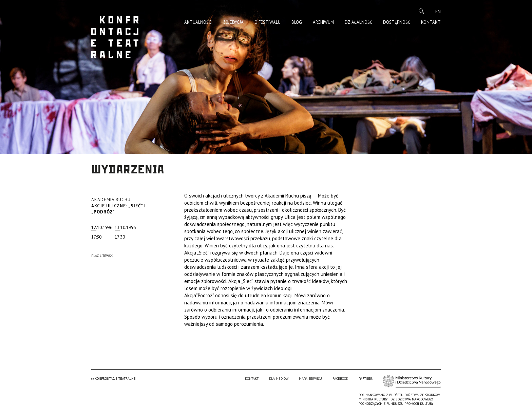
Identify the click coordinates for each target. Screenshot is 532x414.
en (438, 12)
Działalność (358, 22)
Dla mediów (279, 379)
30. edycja (233, 22)
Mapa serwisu (310, 379)
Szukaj (421, 11)
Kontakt (431, 22)
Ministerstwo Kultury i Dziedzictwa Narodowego (412, 381)
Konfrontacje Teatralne (115, 37)
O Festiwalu (268, 22)
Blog (297, 22)
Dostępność (397, 22)
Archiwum (323, 22)
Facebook (340, 379)
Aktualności (198, 22)
